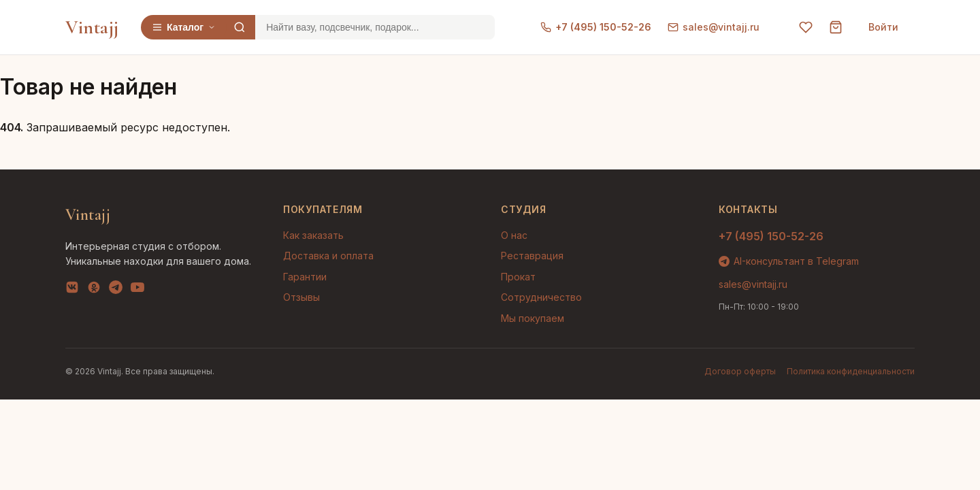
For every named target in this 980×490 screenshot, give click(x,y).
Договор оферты (740, 371)
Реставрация (532, 256)
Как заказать (313, 235)
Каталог (184, 27)
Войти (883, 27)
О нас (514, 235)
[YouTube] (137, 290)
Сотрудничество (541, 297)
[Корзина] (836, 27)
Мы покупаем (533, 318)
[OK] (94, 290)
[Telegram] (116, 290)
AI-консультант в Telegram (789, 261)
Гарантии (305, 277)
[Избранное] (806, 27)
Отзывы (301, 297)
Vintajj (92, 27)
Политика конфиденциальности (851, 371)
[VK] (72, 290)
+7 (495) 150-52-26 (596, 27)
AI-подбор (919, 459)
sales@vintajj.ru (714, 27)
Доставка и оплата (328, 256)
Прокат (518, 277)
